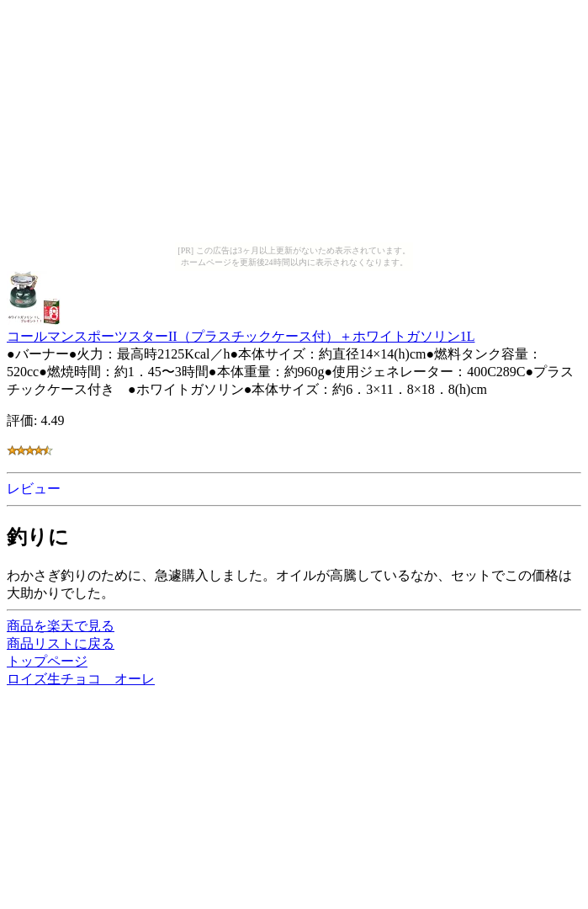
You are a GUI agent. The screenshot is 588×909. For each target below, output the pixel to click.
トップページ (47, 661)
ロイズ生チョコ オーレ (81, 679)
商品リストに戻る (61, 643)
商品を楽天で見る (61, 626)
